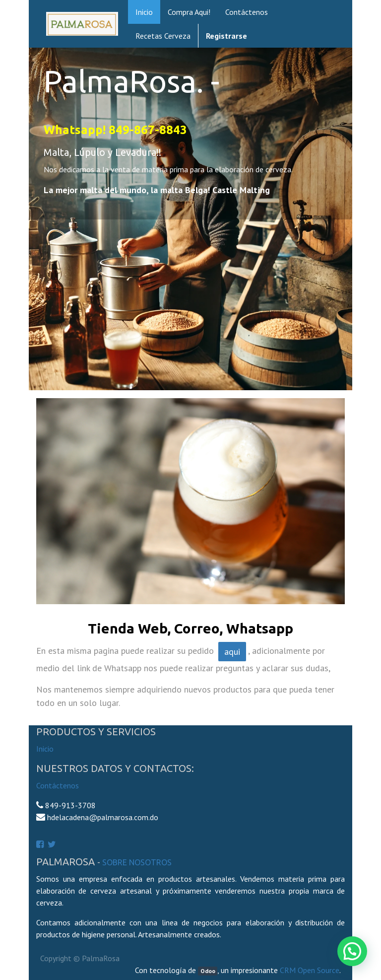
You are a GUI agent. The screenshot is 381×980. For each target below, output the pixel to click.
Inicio (45, 749)
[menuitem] (144, 12)
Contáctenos (58, 785)
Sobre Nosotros (137, 862)
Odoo (208, 971)
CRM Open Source (310, 970)
